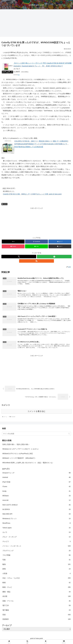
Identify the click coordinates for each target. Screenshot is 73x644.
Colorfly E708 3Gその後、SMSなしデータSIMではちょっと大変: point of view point (32, 194)
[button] (60, 246)
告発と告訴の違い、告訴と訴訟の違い (16, 445)
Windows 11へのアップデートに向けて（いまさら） (21, 449)
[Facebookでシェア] (36, 242)
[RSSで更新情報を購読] (36, 261)
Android (4, 204)
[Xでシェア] (13, 242)
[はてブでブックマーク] (60, 242)
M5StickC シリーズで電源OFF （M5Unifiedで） (19, 459)
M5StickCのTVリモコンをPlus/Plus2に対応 (18, 454)
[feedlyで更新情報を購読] (54, 257)
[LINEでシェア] (36, 246)
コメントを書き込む (36, 412)
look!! (19, 75)
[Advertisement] (36, 24)
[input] (36, 434)
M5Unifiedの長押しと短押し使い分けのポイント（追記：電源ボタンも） (28, 463)
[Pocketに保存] (13, 246)
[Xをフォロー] (19, 257)
